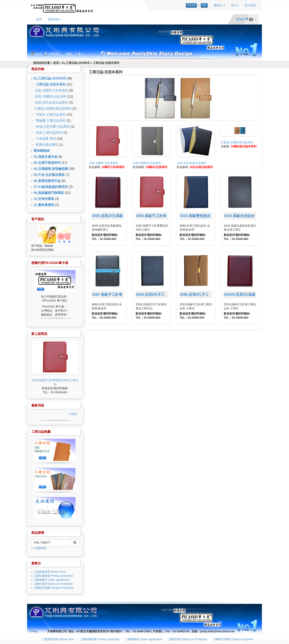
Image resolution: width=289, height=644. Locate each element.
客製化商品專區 (47, 145)
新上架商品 (39, 334)
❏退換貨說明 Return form (50, 572)
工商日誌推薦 (41, 432)
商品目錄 (38, 69)
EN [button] (204, 5)
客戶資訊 (38, 219)
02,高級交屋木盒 (45, 157)
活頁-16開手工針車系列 (51, 90)
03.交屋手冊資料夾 (47, 163)
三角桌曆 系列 (46, 139)
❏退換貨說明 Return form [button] (58, 639)
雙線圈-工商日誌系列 (51, 121)
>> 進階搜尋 (39, 548)
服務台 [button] (219, 5)
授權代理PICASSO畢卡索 (50, 263)
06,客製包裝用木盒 (47, 181)
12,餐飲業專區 (44, 205)
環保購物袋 (42, 151)
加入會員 (250, 5)
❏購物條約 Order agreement (52, 580)
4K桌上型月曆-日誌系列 (53, 127)
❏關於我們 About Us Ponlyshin (53, 584)
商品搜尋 (38, 533)
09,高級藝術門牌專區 (49, 193)
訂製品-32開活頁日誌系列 (53, 109)
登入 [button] (235, 5)
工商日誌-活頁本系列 (106, 63)
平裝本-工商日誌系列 (51, 115)
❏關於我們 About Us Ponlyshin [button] (188, 639)
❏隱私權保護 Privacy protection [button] (100, 639)
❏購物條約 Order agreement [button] (144, 639)
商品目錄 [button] (55, 19)
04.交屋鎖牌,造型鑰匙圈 (51, 169)
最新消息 (38, 405)
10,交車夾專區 (44, 199)
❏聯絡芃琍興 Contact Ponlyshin (54, 588)
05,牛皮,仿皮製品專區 (49, 175)
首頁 (39, 19)
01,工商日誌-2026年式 (76, 63)
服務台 (36, 563)
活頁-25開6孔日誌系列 (51, 96)
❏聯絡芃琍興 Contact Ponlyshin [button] (233, 639)
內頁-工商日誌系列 (49, 133)
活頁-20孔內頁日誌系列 (51, 102)
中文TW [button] (191, 5)
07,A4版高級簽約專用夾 (51, 187)
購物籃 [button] (246, 19)
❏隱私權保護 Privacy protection (53, 576)
